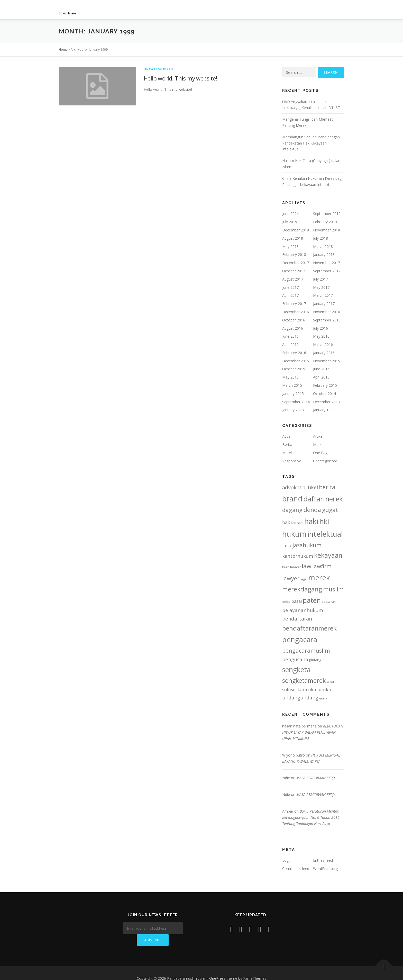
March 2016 (323, 344)
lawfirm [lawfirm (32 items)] (322, 566)
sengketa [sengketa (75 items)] (296, 669)
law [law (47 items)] (306, 566)
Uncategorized (158, 69)
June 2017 (290, 287)
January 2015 (293, 394)
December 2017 (296, 263)
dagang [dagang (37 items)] (292, 510)
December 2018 (296, 230)
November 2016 (327, 312)
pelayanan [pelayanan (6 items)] (329, 602)
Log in (287, 860)
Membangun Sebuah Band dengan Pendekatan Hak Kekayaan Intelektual (311, 143)
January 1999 (324, 410)
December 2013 (326, 402)
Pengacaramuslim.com (99, 8)
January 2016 (324, 353)
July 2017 (320, 279)
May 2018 (290, 246)
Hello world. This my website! (180, 78)
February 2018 (294, 254)
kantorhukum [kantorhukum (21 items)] (298, 556)
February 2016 (294, 353)
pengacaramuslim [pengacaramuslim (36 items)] (306, 650)
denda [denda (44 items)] (312, 510)
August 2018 (293, 238)
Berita (287, 444)
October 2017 (294, 271)
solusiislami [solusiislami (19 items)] (295, 689)
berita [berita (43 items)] (327, 487)
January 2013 (293, 410)
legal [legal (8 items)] (304, 579)
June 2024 (290, 214)
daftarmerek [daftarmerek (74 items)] (323, 499)
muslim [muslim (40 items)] (333, 589)
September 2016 (327, 320)
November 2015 (327, 361)
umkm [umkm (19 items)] (326, 689)
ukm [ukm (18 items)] (313, 689)
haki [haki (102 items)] (311, 521)
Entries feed (323, 860)
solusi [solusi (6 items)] (330, 682)
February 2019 (325, 222)
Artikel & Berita (296, 10)
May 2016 (321, 336)
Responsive (292, 461)
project (263, 10)
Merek (287, 453)
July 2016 (320, 328)
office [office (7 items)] (286, 602)
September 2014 (296, 402)
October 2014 (324, 394)
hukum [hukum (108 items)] (294, 534)
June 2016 (290, 336)
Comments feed (296, 869)
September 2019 (327, 214)
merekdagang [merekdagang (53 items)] (302, 589)
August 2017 (293, 279)
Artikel (318, 436)
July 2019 (290, 222)
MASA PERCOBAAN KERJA (316, 778)
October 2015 (294, 369)
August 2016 (293, 328)
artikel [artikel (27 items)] (310, 487)
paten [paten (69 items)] (312, 600)
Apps (286, 436)
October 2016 (294, 320)
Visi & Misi (175, 10)
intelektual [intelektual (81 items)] (325, 534)
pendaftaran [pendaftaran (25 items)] (297, 619)
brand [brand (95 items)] (292, 499)
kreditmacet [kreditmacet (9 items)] (291, 567)
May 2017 (321, 287)
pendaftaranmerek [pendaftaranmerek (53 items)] (309, 628)
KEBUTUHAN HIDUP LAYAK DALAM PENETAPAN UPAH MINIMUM (313, 732)
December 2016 (296, 312)
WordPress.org (325, 869)
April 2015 (321, 377)
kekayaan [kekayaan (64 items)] (328, 555)
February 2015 (325, 385)
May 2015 (290, 377)
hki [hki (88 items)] (324, 521)
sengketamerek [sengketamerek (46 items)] (304, 680)
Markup (319, 444)
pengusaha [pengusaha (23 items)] (295, 659)
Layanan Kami (207, 10)
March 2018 (323, 246)
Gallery (237, 10)
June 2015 (321, 369)
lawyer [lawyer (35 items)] (291, 578)
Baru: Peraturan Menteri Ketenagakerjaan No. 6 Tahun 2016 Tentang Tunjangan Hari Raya (311, 817)
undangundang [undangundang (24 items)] (300, 698)
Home (63, 50)
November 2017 (327, 263)
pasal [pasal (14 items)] (297, 601)
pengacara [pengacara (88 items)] (300, 639)
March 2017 (323, 295)
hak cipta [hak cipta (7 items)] (297, 523)
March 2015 (292, 385)
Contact (331, 10)
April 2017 (290, 295)
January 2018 (324, 254)
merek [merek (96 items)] (319, 577)
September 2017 (327, 271)
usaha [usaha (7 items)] (323, 698)
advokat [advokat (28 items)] (292, 487)
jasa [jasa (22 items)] (287, 545)
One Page (321, 453)
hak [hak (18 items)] (286, 522)
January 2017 (324, 304)
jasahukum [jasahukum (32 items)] (307, 545)
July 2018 (320, 238)
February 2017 (294, 304)
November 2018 (327, 230)
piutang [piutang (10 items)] (315, 660)
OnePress (217, 968)
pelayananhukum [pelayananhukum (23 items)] (303, 610)
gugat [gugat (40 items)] (330, 510)
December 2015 (296, 361)
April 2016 (290, 344)
